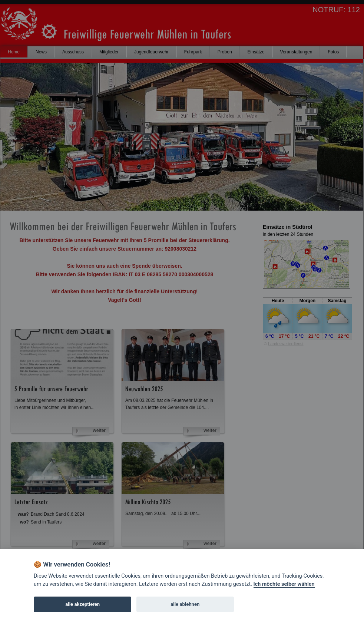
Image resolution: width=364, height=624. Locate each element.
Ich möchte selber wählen (284, 584)
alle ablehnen (185, 604)
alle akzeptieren (82, 604)
